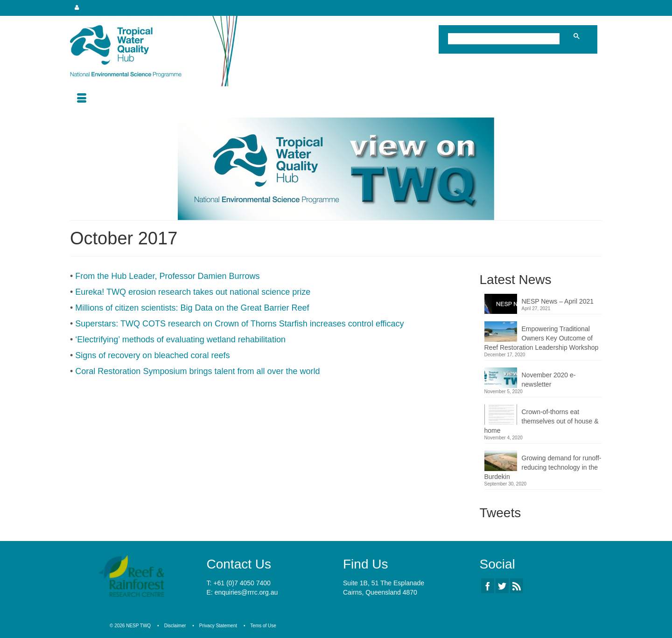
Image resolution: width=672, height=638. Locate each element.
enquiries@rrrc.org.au (246, 592)
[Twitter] (502, 586)
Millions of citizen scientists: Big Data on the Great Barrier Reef (192, 308)
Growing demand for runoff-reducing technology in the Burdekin (543, 467)
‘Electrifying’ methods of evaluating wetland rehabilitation (180, 340)
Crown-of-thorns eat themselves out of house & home (542, 421)
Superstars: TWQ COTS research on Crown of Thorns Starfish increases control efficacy (239, 324)
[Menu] (82, 99)
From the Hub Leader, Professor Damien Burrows (167, 276)
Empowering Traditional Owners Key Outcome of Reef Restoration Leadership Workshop (542, 338)
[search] (506, 40)
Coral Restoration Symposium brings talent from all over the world (197, 371)
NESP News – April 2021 (558, 301)
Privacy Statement (218, 626)
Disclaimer (175, 626)
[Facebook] (488, 586)
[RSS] (517, 586)
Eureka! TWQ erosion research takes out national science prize (193, 292)
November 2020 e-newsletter (549, 380)
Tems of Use (263, 626)
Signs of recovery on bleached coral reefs (152, 355)
